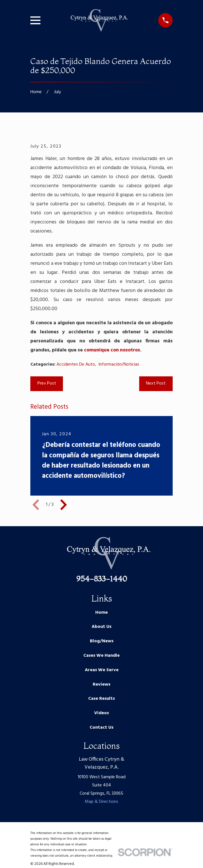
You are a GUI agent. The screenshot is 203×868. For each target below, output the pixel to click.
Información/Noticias (119, 364)
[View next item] (64, 505)
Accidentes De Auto (76, 364)
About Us (102, 627)
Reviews (102, 684)
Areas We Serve (102, 670)
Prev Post (47, 383)
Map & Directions (102, 802)
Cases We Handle (102, 656)
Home (102, 613)
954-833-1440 (102, 579)
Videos (102, 713)
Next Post (156, 383)
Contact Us (102, 728)
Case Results (102, 699)
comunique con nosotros (112, 350)
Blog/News (102, 641)
